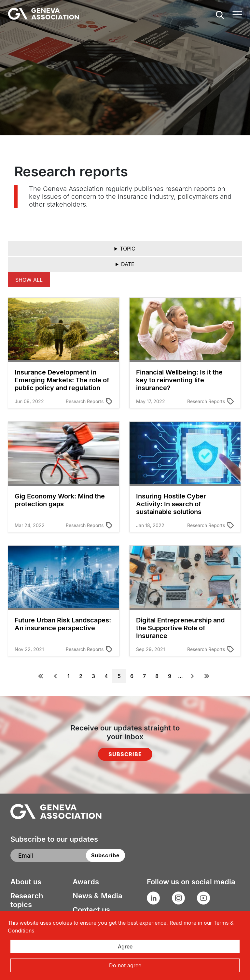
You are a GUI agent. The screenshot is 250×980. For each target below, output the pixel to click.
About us (26, 882)
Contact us (91, 910)
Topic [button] (128, 249)
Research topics (27, 900)
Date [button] (128, 264)
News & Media (97, 896)
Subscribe (125, 754)
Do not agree (125, 965)
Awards (86, 882)
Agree (125, 946)
